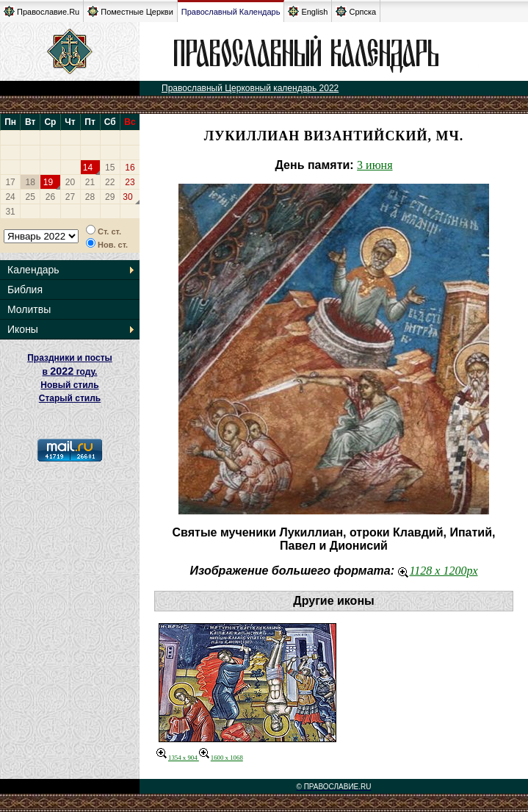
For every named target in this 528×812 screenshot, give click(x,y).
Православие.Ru (41, 11)
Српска (356, 11)
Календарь (33, 270)
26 (50, 197)
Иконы (23, 329)
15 (110, 168)
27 (70, 197)
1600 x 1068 (221, 758)
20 (70, 182)
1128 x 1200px (438, 571)
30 (127, 197)
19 (48, 182)
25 (30, 197)
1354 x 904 (178, 758)
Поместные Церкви (130, 11)
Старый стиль (70, 398)
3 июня (375, 165)
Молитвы (29, 309)
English (308, 11)
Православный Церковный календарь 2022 (250, 88)
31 (10, 212)
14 (88, 168)
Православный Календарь (231, 12)
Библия (25, 290)
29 (110, 197)
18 (30, 182)
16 (130, 168)
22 (110, 182)
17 (10, 182)
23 (130, 182)
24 (10, 197)
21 (90, 182)
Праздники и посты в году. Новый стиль (70, 371)
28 (90, 197)
